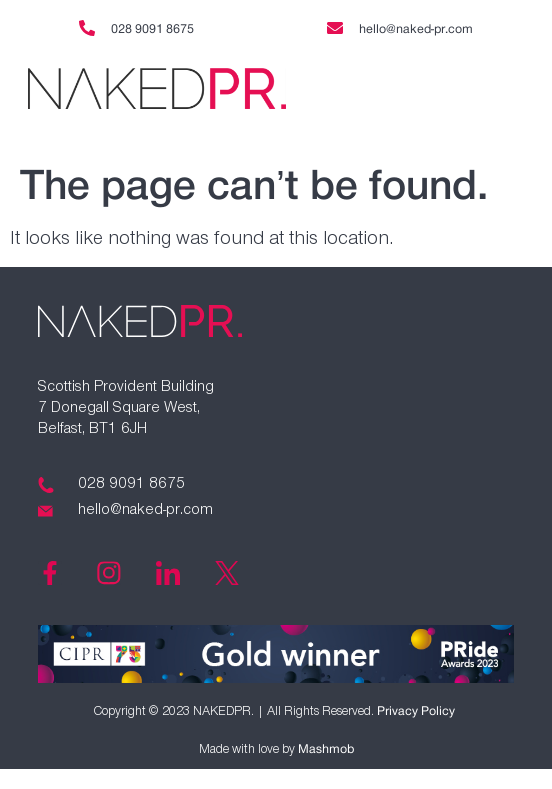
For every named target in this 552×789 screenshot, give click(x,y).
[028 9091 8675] (87, 28)
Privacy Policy (416, 711)
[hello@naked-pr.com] (335, 28)
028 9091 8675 (152, 29)
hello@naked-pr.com (416, 29)
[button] (432, 90)
